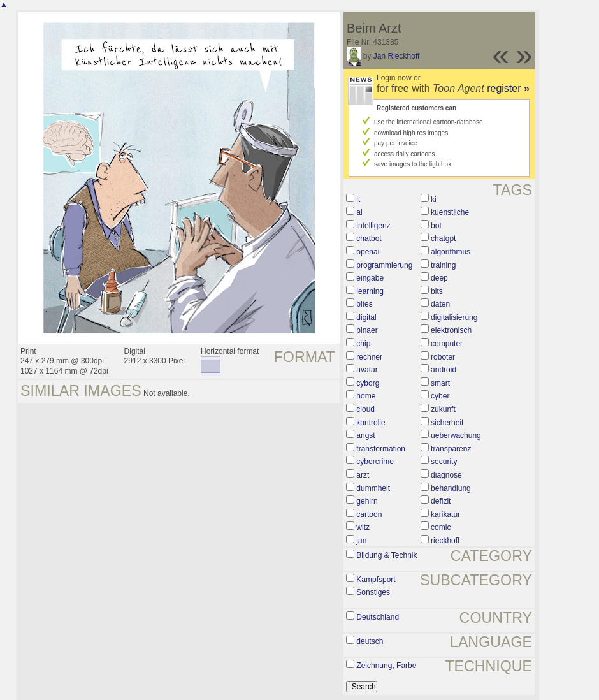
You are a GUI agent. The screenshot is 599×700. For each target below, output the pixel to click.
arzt (363, 475)
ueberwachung (456, 435)
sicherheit (447, 423)
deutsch (370, 641)
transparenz (451, 449)
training (443, 265)
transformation (381, 449)
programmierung (384, 265)
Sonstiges (373, 592)
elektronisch (451, 330)
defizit (441, 501)
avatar (367, 370)
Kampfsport (376, 580)
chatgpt (443, 238)
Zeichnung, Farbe (386, 666)
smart (440, 383)
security (444, 462)
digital (366, 317)
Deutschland (378, 617)
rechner (369, 357)
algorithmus (451, 252)
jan (361, 541)
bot (436, 226)
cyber (440, 396)
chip (363, 344)
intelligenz (373, 226)
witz (363, 527)
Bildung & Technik (386, 555)
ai (359, 212)
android (444, 370)
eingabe (370, 278)
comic (441, 527)
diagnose (446, 475)
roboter (443, 357)
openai (368, 252)
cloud (365, 409)
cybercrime (375, 462)
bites (364, 304)
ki (434, 200)
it (358, 200)
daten (440, 304)
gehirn (367, 501)
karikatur (445, 514)
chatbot (369, 238)
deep (439, 278)
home (366, 396)
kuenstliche (450, 212)
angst (365, 435)
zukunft (443, 409)
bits (437, 291)
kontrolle (371, 423)
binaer (367, 330)
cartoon (369, 514)
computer (447, 344)
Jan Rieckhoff (397, 56)
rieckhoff (445, 541)
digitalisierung (454, 317)
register (508, 88)
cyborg (368, 383)
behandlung (451, 488)
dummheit (373, 488)
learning (370, 291)
